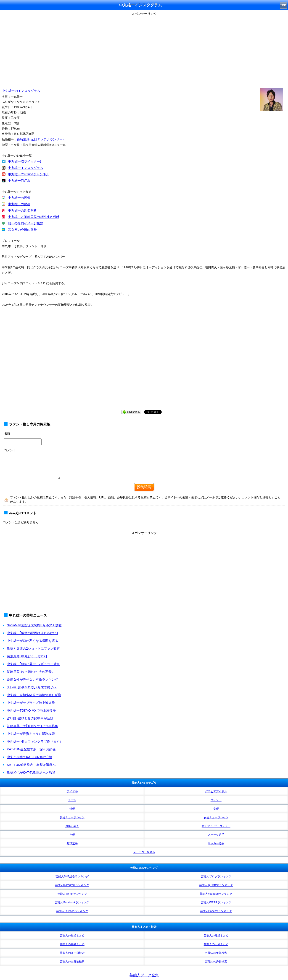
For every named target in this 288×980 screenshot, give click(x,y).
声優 (72, 835)
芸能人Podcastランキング (216, 911)
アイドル (72, 791)
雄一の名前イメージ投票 (26, 223)
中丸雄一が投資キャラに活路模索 (31, 734)
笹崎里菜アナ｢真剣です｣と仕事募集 (32, 726)
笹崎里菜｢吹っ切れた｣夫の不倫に (31, 672)
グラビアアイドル (216, 791)
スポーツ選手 (216, 835)
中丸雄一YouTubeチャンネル (29, 174)
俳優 (72, 809)
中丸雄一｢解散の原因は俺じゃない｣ (32, 633)
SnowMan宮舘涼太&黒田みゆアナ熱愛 (34, 625)
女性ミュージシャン (216, 817)
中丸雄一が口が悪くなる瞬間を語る (32, 641)
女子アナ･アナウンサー (216, 826)
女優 (216, 809)
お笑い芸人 (72, 826)
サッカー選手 (216, 843)
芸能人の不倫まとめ (216, 944)
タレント (216, 800)
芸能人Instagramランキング (72, 885)
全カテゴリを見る (144, 852)
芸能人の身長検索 (216, 962)
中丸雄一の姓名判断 (22, 210)
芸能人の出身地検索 (72, 962)
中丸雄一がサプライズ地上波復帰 (31, 703)
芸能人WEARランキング (216, 902)
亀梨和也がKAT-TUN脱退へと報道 (31, 773)
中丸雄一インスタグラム (26, 168)
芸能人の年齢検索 (216, 953)
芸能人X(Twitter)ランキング (216, 885)
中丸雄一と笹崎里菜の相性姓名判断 (34, 217)
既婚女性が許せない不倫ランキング (32, 679)
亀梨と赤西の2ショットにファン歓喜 (33, 648)
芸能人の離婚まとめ (216, 936)
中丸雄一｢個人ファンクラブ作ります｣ (34, 741)
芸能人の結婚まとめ (72, 936)
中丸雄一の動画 (19, 204)
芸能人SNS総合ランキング (72, 876)
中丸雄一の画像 (19, 198)
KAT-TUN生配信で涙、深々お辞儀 (31, 749)
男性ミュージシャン (72, 817)
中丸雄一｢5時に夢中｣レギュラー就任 (33, 664)
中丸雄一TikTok (19, 181)
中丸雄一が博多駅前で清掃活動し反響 (34, 695)
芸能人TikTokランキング (72, 894)
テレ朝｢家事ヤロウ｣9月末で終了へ (32, 687)
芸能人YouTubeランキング (216, 894)
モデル (72, 800)
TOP (283, 5)
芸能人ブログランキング (216, 876)
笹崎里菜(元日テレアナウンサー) (40, 139)
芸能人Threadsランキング (72, 911)
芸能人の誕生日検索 (72, 953)
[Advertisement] (144, 49)
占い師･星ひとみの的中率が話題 (30, 718)
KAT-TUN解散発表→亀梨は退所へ (31, 765)
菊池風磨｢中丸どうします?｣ (27, 656)
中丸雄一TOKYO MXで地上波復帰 (31, 710)
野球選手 (72, 843)
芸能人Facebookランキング (72, 902)
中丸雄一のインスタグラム (21, 91)
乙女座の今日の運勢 (22, 230)
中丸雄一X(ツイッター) (25, 161)
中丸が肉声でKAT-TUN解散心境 (30, 757)
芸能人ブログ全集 (144, 975)
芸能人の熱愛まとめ (72, 944)
